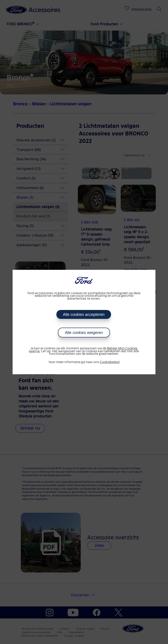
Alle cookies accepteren (84, 314)
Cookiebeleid (110, 362)
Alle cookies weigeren (84, 333)
